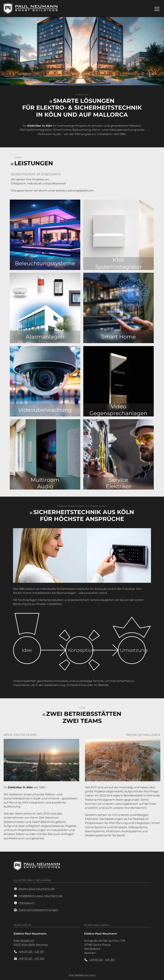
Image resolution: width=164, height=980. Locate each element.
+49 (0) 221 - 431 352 (31, 959)
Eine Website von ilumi (82, 975)
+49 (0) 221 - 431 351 (31, 952)
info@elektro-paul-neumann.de (40, 896)
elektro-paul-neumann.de (37, 889)
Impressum (26, 903)
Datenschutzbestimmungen (38, 910)
